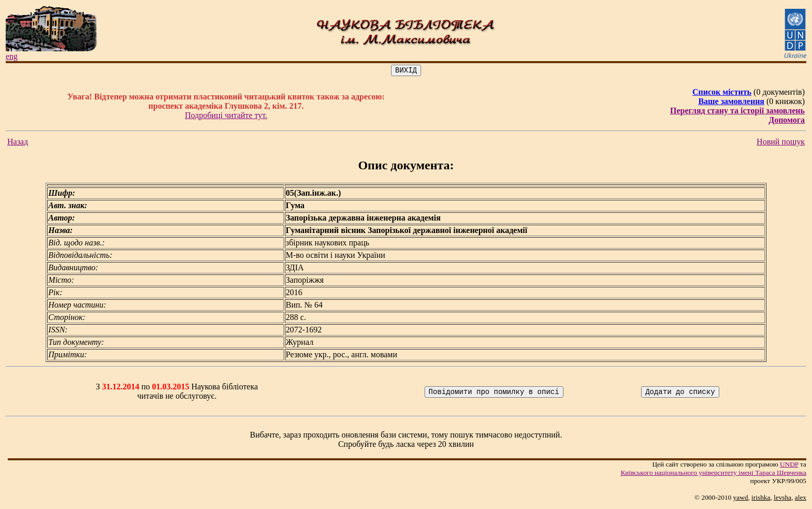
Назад (18, 143)
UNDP (789, 466)
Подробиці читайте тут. (226, 117)
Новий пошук (781, 143)
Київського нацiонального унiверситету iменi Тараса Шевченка (713, 474)
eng (12, 56)
